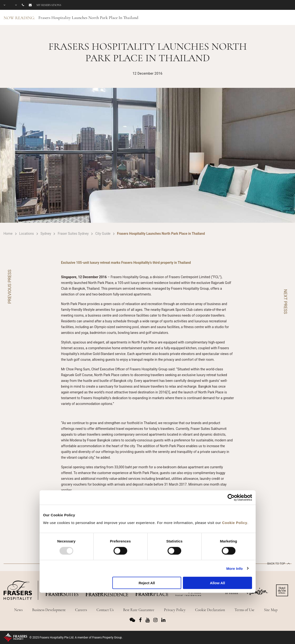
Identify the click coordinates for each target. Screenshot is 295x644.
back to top (278, 563)
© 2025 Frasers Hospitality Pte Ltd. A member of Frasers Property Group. (76, 638)
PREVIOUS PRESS (9, 287)
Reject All (147, 583)
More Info (235, 568)
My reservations (49, 5)
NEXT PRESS (286, 302)
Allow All (218, 583)
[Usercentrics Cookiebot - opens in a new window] (231, 498)
